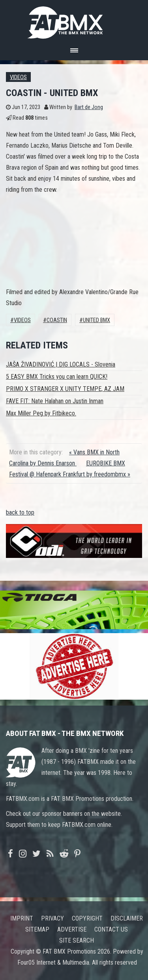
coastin (57, 320)
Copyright (87, 918)
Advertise (72, 929)
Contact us (111, 929)
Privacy (52, 918)
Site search (77, 940)
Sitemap (37, 929)
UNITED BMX (96, 320)
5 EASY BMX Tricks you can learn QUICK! (57, 377)
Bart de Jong (89, 107)
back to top (20, 512)
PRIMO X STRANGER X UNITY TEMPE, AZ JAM (65, 389)
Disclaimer (127, 918)
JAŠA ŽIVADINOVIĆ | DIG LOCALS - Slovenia (61, 364)
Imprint (22, 918)
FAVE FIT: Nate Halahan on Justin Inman (55, 401)
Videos (18, 77)
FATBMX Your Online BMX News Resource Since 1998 (74, 20)
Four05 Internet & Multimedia (53, 962)
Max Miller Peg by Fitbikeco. (41, 413)
